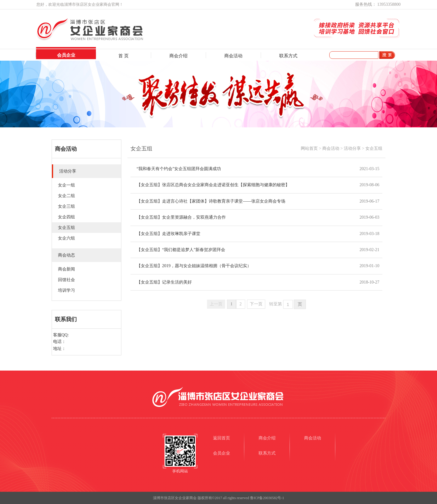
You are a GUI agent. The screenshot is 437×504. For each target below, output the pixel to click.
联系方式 (288, 56)
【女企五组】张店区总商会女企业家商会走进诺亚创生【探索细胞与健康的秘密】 (213, 185)
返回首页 (222, 438)
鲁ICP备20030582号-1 (267, 498)
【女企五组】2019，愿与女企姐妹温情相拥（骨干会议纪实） (194, 266)
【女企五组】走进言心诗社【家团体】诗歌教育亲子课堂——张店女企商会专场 (211, 201)
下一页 (256, 304)
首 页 (124, 56)
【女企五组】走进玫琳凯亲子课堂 (168, 234)
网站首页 (309, 148)
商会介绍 (178, 56)
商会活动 (233, 56)
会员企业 (66, 55)
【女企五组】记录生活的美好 (164, 282)
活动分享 (352, 148)
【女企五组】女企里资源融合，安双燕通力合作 (181, 217)
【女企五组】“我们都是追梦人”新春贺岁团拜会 (181, 250)
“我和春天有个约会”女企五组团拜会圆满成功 (179, 169)
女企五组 (374, 148)
